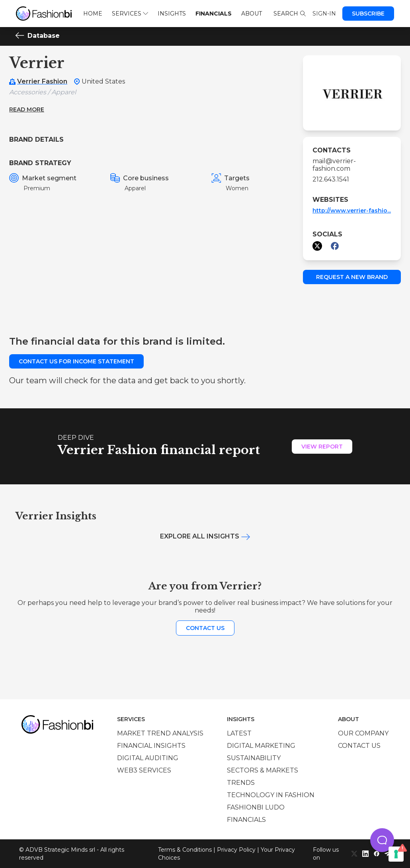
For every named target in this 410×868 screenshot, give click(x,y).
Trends (241, 783)
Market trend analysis (160, 733)
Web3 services (144, 770)
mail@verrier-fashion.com (334, 165)
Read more (27, 109)
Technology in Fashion (271, 795)
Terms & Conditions (185, 850)
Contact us (205, 628)
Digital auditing (148, 758)
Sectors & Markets (263, 770)
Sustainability (254, 758)
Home (93, 14)
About (252, 14)
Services (130, 14)
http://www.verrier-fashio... (352, 211)
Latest (239, 733)
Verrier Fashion (42, 81)
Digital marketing (261, 746)
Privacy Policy (236, 850)
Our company (363, 733)
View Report (322, 447)
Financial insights (151, 746)
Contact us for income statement (76, 361)
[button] (382, 840)
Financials (214, 14)
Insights (172, 14)
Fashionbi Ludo (256, 807)
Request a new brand (352, 277)
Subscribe (368, 14)
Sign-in (324, 14)
